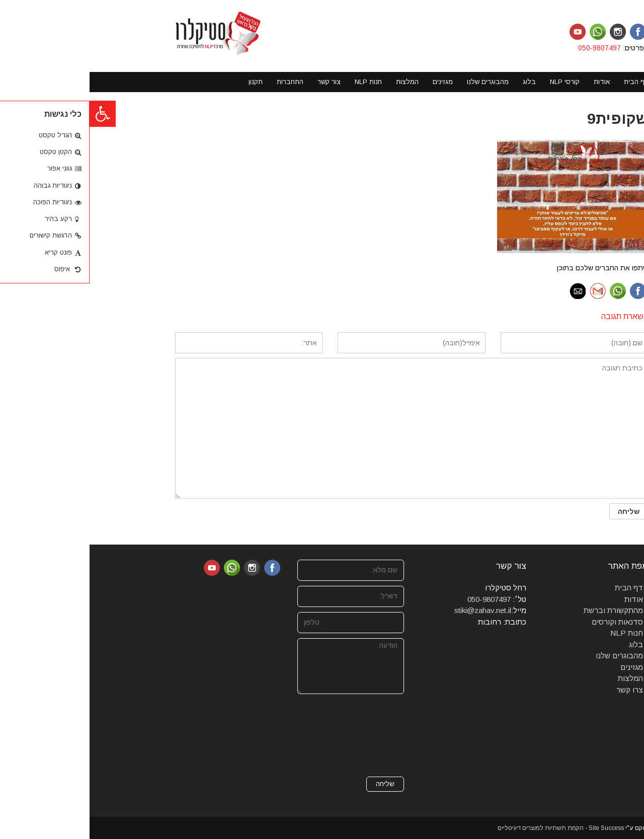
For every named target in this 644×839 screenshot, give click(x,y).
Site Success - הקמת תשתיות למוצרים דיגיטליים (471, 828)
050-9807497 (511, 48)
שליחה (296, 784)
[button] (13, 114)
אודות (544, 599)
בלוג (546, 644)
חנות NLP (537, 633)
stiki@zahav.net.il (393, 610)
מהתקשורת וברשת (524, 610)
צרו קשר (540, 690)
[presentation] (273, 735)
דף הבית (539, 588)
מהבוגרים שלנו (530, 656)
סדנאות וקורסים (528, 622)
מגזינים (542, 667)
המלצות (541, 678)
